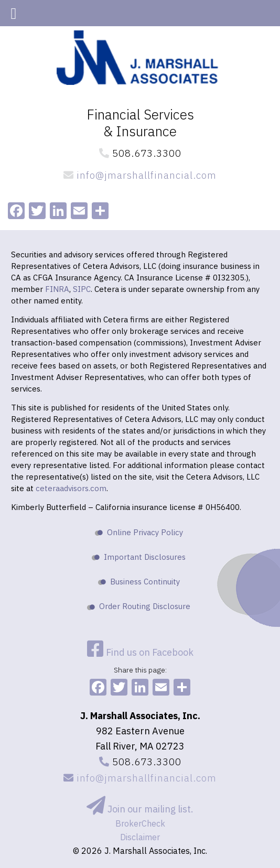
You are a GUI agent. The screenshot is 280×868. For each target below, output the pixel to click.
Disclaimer (140, 837)
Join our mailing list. (140, 809)
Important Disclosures (145, 557)
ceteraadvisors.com (71, 488)
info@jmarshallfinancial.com (140, 175)
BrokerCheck (140, 823)
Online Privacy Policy (145, 532)
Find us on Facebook (140, 652)
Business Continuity (145, 582)
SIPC (82, 289)
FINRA (57, 289)
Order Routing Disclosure (145, 606)
